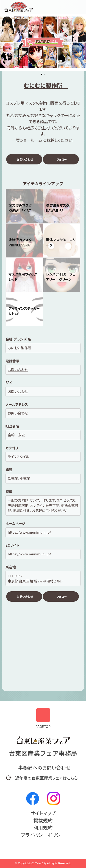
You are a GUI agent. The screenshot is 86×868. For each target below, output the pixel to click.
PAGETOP (43, 718)
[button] (4, 43)
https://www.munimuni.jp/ (29, 532)
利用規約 (43, 827)
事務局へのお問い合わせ (44, 767)
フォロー (62, 159)
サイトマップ (43, 813)
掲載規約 (43, 820)
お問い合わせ (25, 159)
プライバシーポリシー (43, 835)
